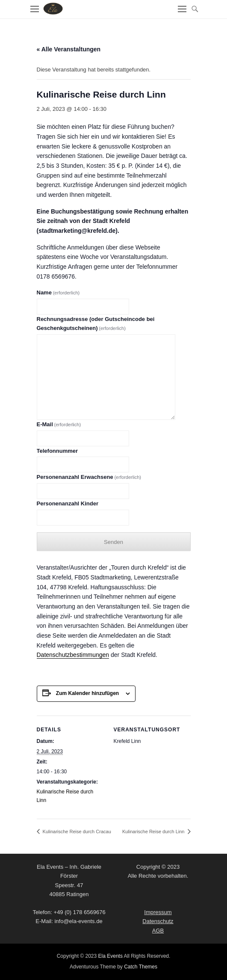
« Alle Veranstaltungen (69, 49)
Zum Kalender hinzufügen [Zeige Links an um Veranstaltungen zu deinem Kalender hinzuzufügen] (87, 693)
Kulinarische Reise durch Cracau (76, 832)
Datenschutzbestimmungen (73, 655)
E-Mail (59, 424)
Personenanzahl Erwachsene (89, 477)
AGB (158, 931)
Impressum (158, 912)
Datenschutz (158, 921)
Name (58, 293)
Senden (113, 542)
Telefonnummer (57, 451)
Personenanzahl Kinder (68, 503)
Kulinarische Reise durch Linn (154, 832)
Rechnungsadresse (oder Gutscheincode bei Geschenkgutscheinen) (96, 324)
